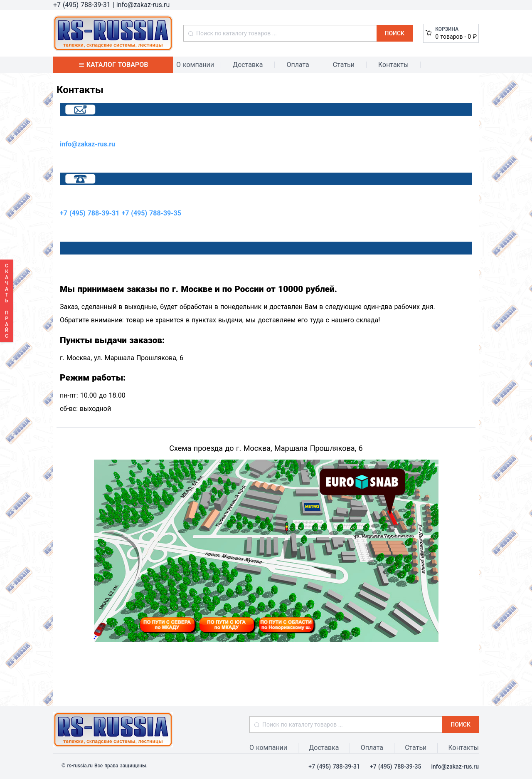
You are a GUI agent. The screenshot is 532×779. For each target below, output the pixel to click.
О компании (195, 65)
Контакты (393, 65)
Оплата (298, 65)
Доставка (248, 65)
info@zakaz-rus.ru (87, 144)
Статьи (344, 65)
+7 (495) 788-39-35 (151, 213)
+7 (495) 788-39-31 (90, 213)
